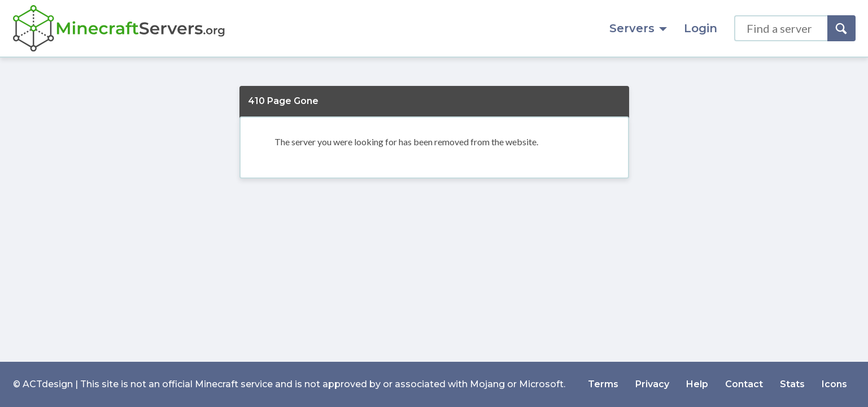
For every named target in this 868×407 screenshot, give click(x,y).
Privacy (652, 384)
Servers (638, 28)
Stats (792, 384)
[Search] (841, 28)
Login (701, 28)
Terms (603, 384)
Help (697, 384)
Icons (834, 384)
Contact (744, 384)
